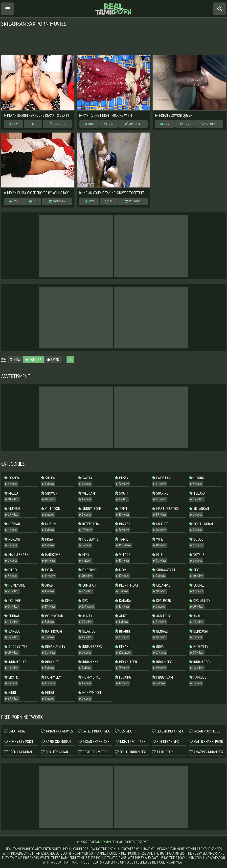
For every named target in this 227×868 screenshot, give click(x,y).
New (15, 360)
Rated (53, 360)
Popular (33, 360)
